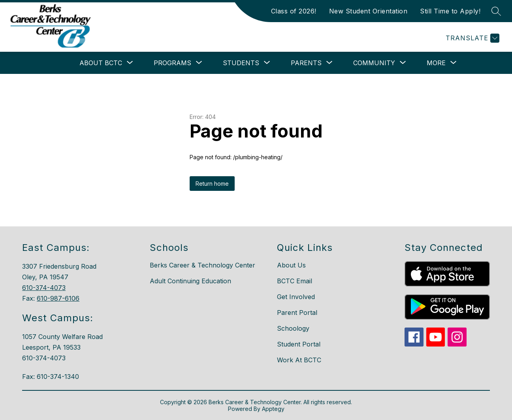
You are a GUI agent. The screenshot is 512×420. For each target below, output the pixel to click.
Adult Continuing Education (190, 281)
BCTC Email (295, 281)
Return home (212, 184)
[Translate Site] (472, 38)
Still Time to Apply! (450, 11)
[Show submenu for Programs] (172, 63)
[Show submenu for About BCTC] (101, 63)
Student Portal (299, 344)
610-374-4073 (44, 288)
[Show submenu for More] (436, 63)
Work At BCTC (299, 360)
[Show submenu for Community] (374, 63)
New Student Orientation (368, 11)
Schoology (293, 328)
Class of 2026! (294, 11)
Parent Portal (297, 313)
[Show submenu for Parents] (306, 63)
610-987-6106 (58, 298)
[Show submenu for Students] (241, 63)
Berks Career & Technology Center (202, 265)
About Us (291, 265)
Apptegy (273, 409)
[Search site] (496, 11)
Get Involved (296, 297)
